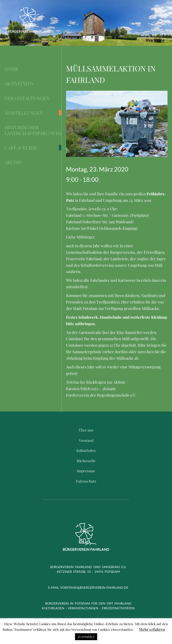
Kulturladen (86, 450)
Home (12, 69)
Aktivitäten (19, 83)
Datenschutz (86, 481)
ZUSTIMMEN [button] (86, 637)
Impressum (86, 471)
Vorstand (86, 440)
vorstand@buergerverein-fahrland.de (94, 587)
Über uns (86, 430)
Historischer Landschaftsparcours (33, 130)
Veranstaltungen (27, 98)
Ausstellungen (24, 113)
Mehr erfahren (152, 629)
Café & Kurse (21, 148)
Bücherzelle (86, 461)
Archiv (13, 162)
